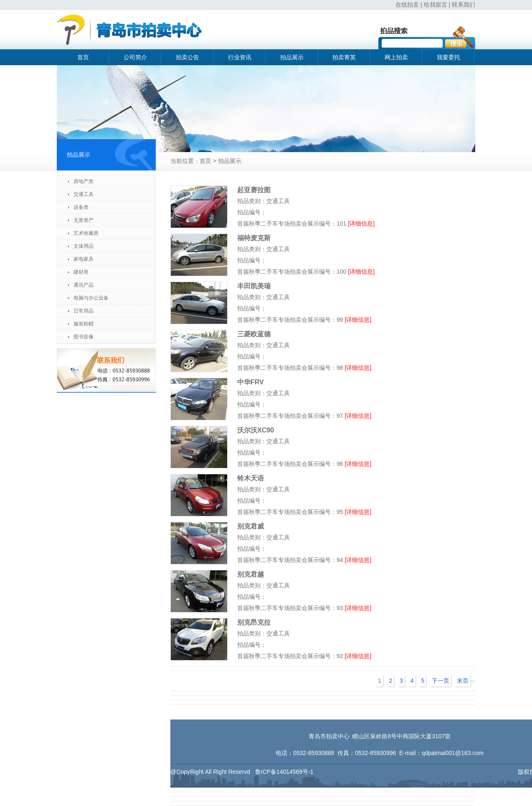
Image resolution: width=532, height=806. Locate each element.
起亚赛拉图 (254, 190)
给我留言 (436, 5)
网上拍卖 (396, 57)
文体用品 (84, 246)
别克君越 (251, 574)
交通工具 (84, 194)
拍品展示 (292, 57)
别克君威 (251, 526)
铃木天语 (251, 478)
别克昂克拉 (254, 622)
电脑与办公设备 (91, 298)
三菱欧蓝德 (254, 334)
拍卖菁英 (344, 57)
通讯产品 (84, 285)
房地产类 (84, 181)
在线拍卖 (407, 5)
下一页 (441, 681)
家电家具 (84, 259)
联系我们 (464, 5)
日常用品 (84, 311)
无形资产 (84, 220)
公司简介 (135, 57)
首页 (83, 57)
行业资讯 (240, 57)
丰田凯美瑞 (254, 286)
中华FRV (251, 382)
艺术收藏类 (86, 233)
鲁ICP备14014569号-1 (284, 772)
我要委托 (448, 57)
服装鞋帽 (84, 324)
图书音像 (84, 337)
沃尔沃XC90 (256, 430)
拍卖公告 (187, 57)
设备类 (81, 207)
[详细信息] (361, 224)
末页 (463, 681)
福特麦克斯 (254, 238)
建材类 (81, 272)
